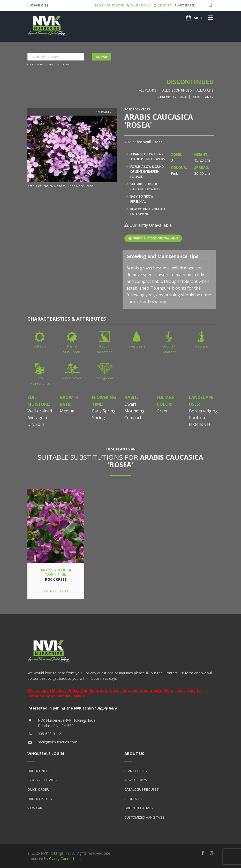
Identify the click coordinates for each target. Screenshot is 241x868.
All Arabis (205, 90)
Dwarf (130, 404)
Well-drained (40, 411)
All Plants (148, 90)
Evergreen (137, 346)
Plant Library (136, 771)
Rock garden (104, 378)
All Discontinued (177, 90)
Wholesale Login (46, 753)
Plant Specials (139, 5)
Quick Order (38, 789)
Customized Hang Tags (144, 817)
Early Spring (104, 411)
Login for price (56, 591)
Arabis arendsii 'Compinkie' (56, 572)
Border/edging (203, 411)
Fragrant (201, 346)
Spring (99, 418)
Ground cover (72, 378)
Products (133, 799)
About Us (134, 753)
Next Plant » (203, 97)
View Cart (36, 808)
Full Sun (40, 346)
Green (163, 411)
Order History (40, 799)
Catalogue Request (141, 789)
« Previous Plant (172, 97)
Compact (133, 418)
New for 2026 (135, 780)
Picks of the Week (43, 780)
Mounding (134, 411)
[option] (72, 152)
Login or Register (109, 5)
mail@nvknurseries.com (58, 742)
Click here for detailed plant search (49, 65)
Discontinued (190, 82)
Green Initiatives (139, 808)
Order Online (39, 771)
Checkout (163, 5)
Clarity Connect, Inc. (66, 859)
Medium (68, 411)
